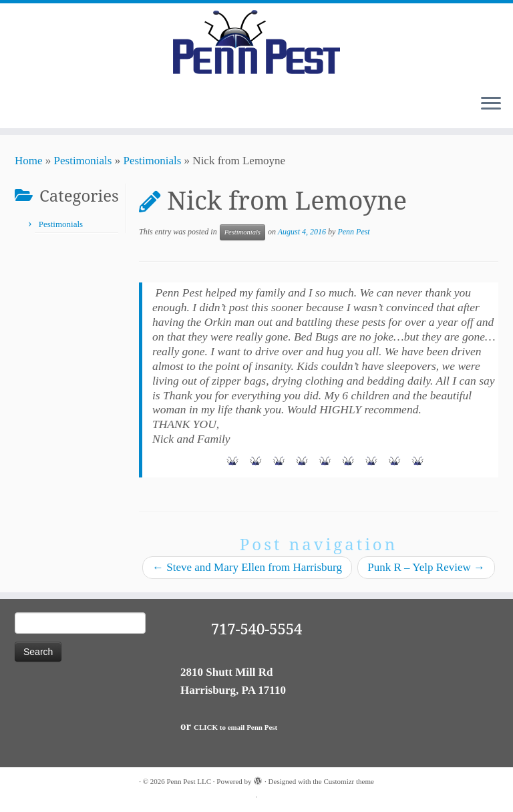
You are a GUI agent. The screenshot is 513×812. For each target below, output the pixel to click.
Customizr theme (348, 781)
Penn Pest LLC (189, 781)
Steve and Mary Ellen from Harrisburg (247, 567)
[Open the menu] (491, 104)
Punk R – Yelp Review (426, 567)
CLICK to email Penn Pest (235, 727)
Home (29, 161)
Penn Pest (353, 232)
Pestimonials (83, 161)
